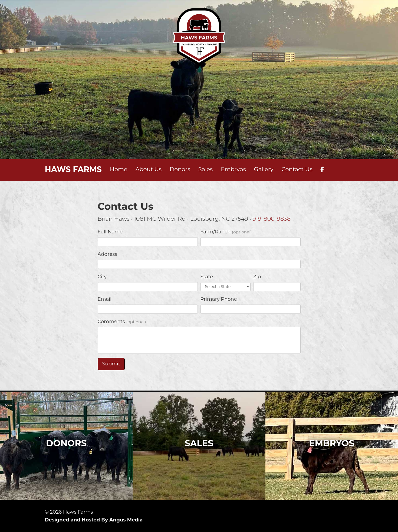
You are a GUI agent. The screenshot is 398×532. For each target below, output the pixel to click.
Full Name (110, 232)
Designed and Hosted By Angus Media (94, 520)
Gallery (264, 169)
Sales (205, 169)
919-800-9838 (272, 219)
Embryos (233, 169)
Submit (111, 364)
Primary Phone (219, 299)
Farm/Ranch (226, 232)
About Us (149, 169)
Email (105, 299)
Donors (180, 169)
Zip (257, 277)
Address (108, 254)
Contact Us (297, 169)
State (207, 277)
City (102, 277)
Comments (122, 322)
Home (119, 169)
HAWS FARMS (73, 169)
